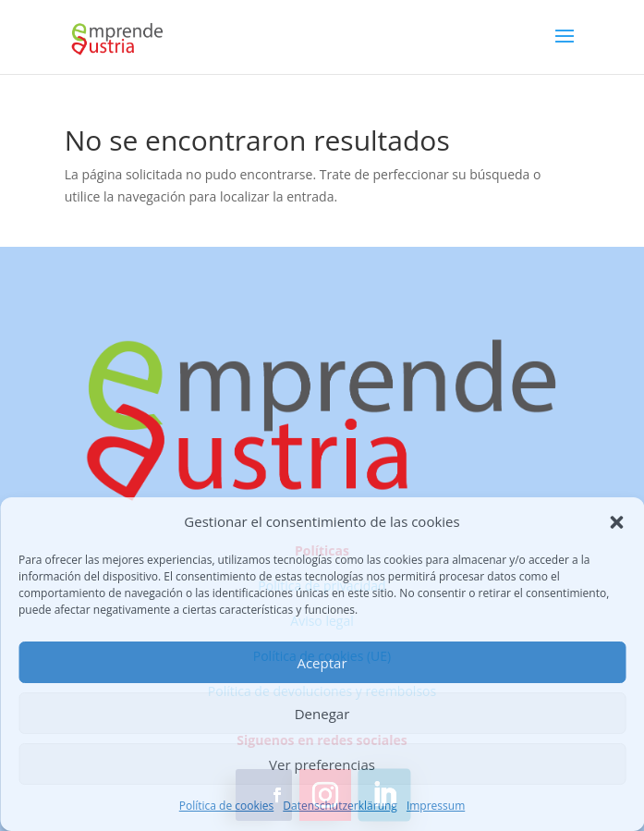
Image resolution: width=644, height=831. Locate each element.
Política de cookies (227, 806)
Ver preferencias (322, 764)
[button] (616, 522)
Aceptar (322, 663)
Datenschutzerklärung (340, 806)
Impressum (436, 806)
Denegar (322, 714)
